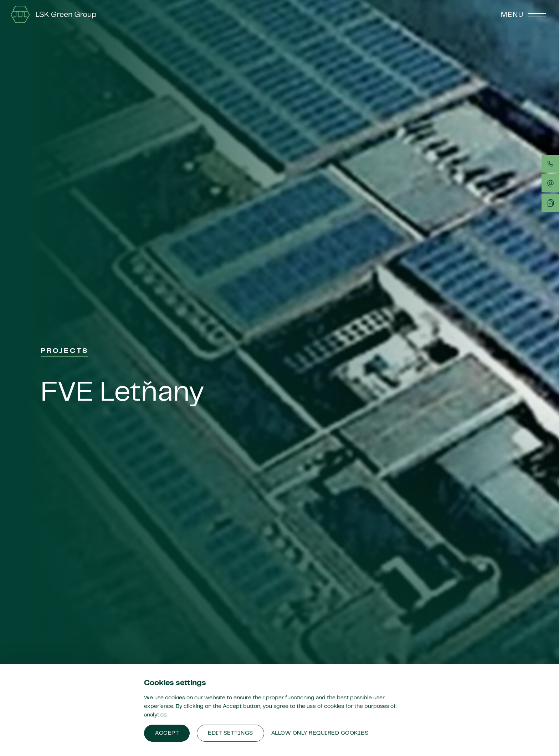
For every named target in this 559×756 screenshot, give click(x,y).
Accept (167, 733)
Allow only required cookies (320, 733)
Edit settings (230, 733)
